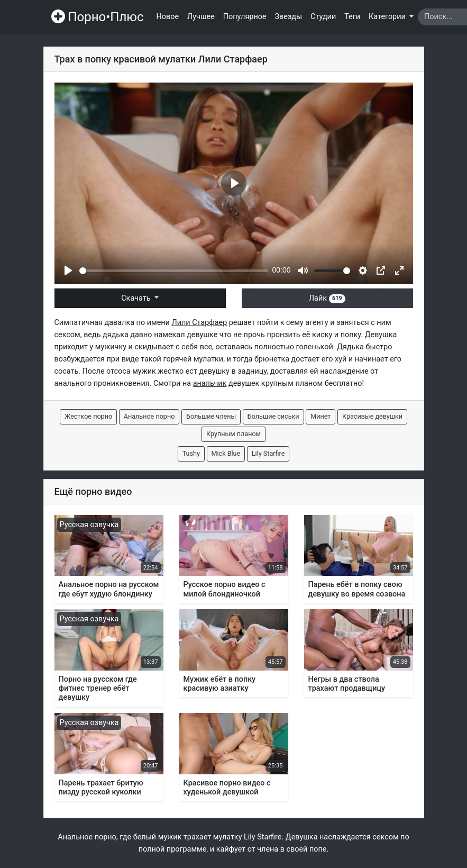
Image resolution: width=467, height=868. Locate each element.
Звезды (289, 17)
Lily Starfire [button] (268, 453)
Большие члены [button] (211, 416)
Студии (323, 17)
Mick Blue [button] (226, 453)
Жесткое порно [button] (88, 416)
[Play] (68, 270)
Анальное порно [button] (149, 416)
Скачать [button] (137, 298)
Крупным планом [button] (233, 434)
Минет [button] (321, 416)
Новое (168, 17)
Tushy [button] (191, 453)
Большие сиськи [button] (273, 416)
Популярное (245, 17)
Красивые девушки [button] (372, 416)
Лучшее (201, 17)
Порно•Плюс (98, 17)
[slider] (174, 271)
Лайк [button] (327, 298)
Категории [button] (388, 17)
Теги (352, 17)
